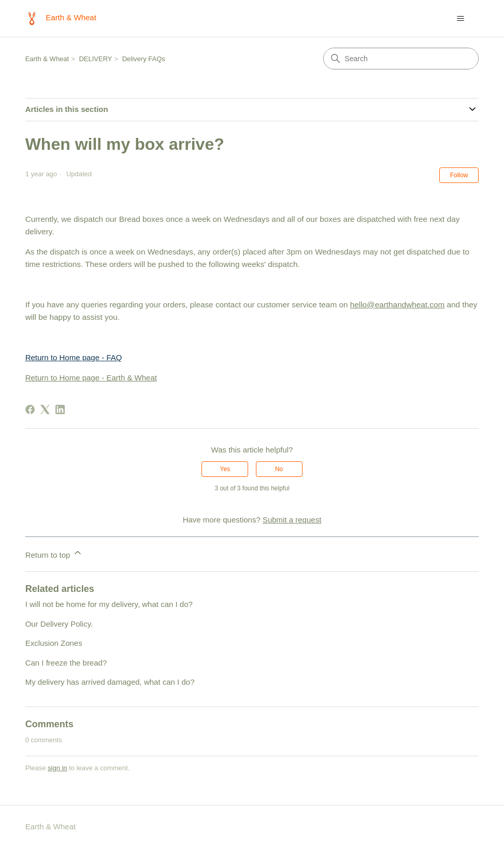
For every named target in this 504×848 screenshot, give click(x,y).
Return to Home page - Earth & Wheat (91, 378)
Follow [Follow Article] (459, 175)
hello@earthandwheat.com (398, 305)
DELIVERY (95, 59)
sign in (57, 768)
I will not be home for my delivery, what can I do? (109, 604)
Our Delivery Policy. (59, 624)
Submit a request (292, 520)
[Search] (401, 59)
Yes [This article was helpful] (225, 469)
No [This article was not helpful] (279, 469)
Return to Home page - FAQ (74, 357)
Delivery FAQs (144, 59)
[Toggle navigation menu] (460, 19)
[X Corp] (45, 409)
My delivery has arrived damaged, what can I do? (110, 682)
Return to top (54, 553)
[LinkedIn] (60, 409)
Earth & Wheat (47, 59)
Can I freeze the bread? (66, 663)
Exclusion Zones (54, 643)
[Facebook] (30, 409)
